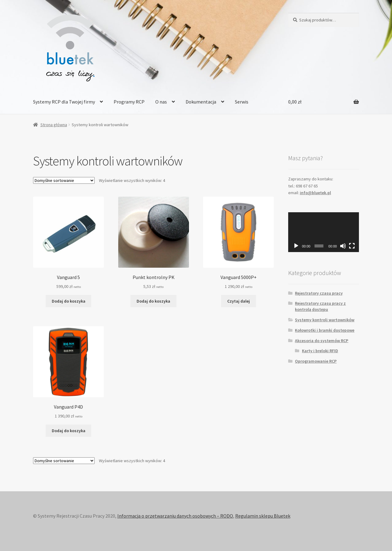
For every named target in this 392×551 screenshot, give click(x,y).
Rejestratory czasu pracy (319, 293)
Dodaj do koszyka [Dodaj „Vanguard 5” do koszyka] (69, 301)
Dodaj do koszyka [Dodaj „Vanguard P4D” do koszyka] (69, 431)
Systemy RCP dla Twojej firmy (64, 102)
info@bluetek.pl (315, 193)
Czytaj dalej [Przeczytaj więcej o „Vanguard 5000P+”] (239, 301)
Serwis (242, 102)
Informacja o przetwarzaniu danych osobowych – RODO (175, 516)
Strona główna (54, 125)
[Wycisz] (343, 246)
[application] (324, 232)
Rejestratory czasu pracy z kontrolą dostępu (320, 306)
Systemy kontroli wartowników (325, 320)
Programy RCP (129, 102)
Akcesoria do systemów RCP (322, 341)
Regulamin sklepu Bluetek (263, 516)
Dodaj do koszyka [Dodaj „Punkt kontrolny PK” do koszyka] (153, 301)
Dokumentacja (201, 102)
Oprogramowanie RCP (316, 361)
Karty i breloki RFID (320, 351)
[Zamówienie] (64, 180)
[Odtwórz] (296, 246)
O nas (161, 102)
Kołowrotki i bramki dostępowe (325, 330)
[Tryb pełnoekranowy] (352, 246)
